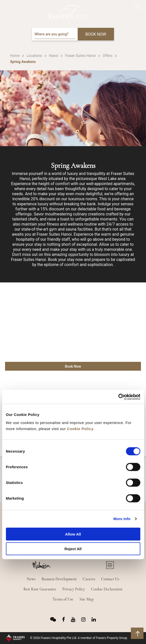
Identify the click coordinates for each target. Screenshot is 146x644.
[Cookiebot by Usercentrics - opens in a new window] (118, 397)
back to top (138, 633)
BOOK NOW (96, 34)
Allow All (73, 534)
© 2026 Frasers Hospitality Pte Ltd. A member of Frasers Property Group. (79, 638)
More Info (122, 519)
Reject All (73, 549)
